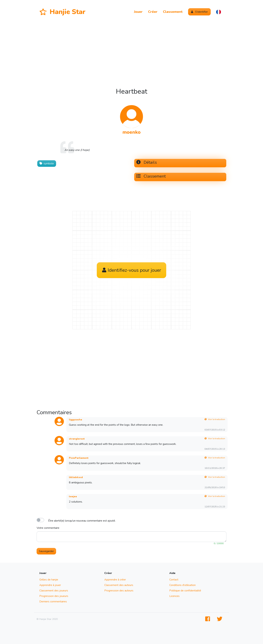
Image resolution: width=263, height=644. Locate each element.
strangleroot (77, 439)
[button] (219, 12)
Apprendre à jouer (50, 585)
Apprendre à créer (115, 580)
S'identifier (199, 12)
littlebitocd (76, 477)
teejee (73, 496)
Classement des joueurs (54, 591)
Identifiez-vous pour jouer (132, 270)
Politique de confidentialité (185, 591)
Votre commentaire (48, 528)
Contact (174, 580)
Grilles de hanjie (49, 580)
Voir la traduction (215, 419)
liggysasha (75, 420)
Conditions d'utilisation (182, 585)
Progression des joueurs (54, 596)
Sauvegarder (46, 551)
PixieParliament (79, 458)
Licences (174, 596)
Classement (173, 12)
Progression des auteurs (119, 591)
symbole (47, 164)
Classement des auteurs (119, 585)
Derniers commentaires (53, 602)
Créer (153, 12)
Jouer (138, 12)
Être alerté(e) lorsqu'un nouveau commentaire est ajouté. (82, 521)
